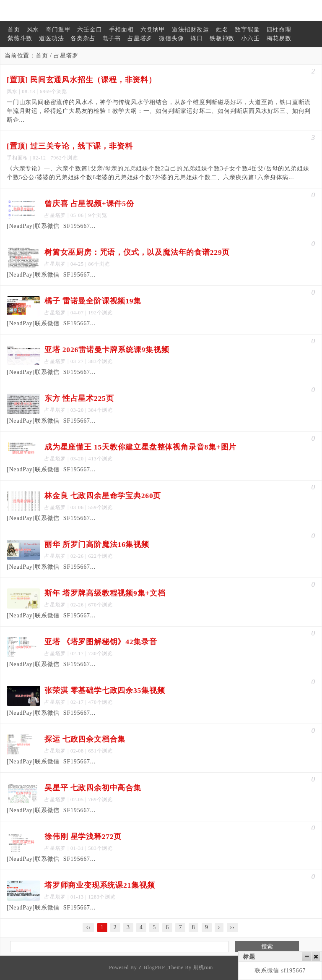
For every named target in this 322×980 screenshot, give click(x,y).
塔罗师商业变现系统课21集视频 (100, 885)
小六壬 (250, 38)
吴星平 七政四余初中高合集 (93, 788)
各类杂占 (83, 38)
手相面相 (121, 30)
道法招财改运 (191, 30)
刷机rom (203, 967)
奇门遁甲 (58, 30)
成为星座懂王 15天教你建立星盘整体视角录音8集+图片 (140, 447)
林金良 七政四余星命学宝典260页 (103, 496)
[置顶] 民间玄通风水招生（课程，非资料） (82, 80)
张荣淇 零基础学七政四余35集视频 (105, 690)
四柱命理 (279, 30)
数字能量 (247, 30)
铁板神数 (222, 38)
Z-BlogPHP (152, 967)
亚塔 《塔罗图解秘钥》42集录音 (101, 642)
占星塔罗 (140, 38)
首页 (14, 30)
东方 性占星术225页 (79, 398)
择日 (197, 38)
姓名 (222, 30)
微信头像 (171, 38)
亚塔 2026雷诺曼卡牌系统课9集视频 (107, 350)
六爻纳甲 (153, 30)
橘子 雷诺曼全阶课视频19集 (93, 301)
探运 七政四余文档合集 (85, 739)
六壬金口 (90, 30)
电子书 (112, 38)
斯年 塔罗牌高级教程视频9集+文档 (105, 593)
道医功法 (51, 38)
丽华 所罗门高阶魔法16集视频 (97, 544)
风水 (33, 30)
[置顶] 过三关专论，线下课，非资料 (70, 146)
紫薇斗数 (20, 38)
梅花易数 (279, 38)
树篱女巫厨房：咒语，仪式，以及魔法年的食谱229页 (137, 252)
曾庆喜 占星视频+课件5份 (89, 204)
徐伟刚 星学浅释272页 (83, 836)
